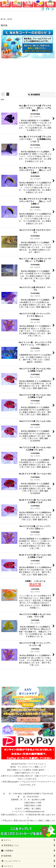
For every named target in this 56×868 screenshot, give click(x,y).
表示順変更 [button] (34, 95)
